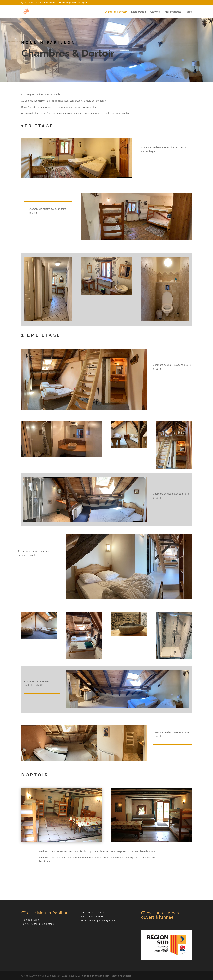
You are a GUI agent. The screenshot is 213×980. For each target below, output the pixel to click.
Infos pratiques (173, 12)
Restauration (139, 12)
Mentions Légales (121, 976)
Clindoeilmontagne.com (96, 976)
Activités (155, 12)
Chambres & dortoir (116, 12)
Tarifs (189, 12)
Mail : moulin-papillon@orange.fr (100, 920)
